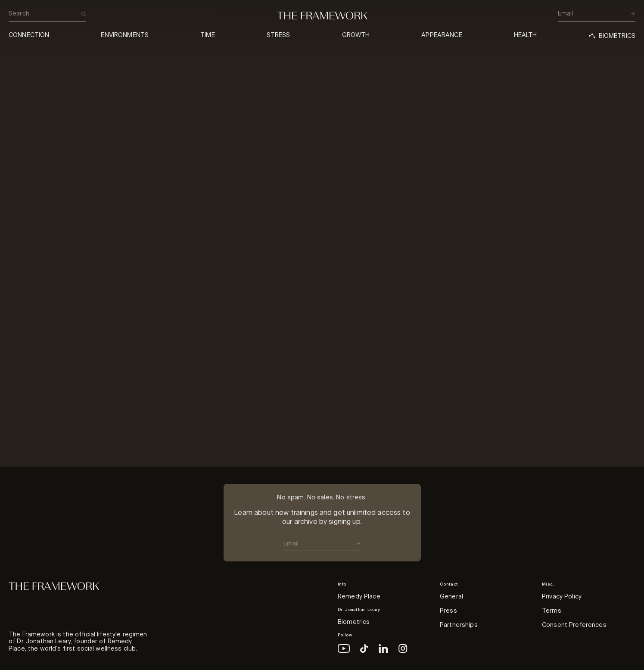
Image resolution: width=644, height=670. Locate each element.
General (451, 597)
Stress (278, 35)
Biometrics (354, 622)
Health (526, 35)
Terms (552, 611)
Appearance (442, 35)
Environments (125, 35)
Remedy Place (359, 597)
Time (208, 35)
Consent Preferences (574, 625)
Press (448, 611)
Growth (356, 35)
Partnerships (459, 625)
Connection (29, 35)
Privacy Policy (562, 597)
